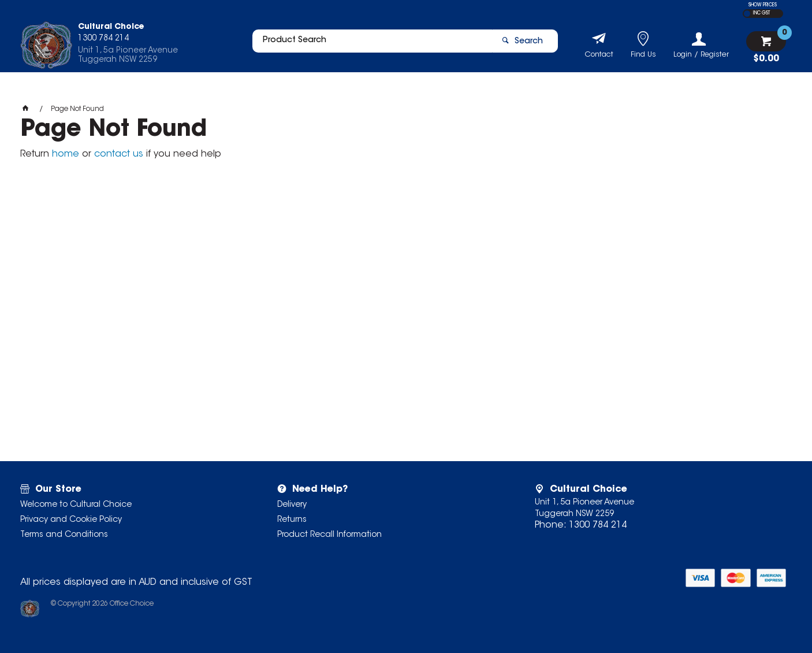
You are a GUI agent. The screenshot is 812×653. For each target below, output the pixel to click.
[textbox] (367, 44)
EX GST (747, 14)
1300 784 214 (598, 525)
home (66, 154)
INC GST (761, 13)
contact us (119, 154)
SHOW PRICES (763, 5)
